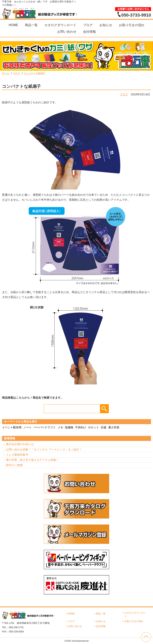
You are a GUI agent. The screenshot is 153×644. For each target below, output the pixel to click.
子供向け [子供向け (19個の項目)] (80, 427)
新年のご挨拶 (14, 465)
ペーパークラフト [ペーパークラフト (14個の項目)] (45, 427)
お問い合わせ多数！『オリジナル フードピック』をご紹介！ (44, 449)
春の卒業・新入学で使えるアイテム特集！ (32, 460)
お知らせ (106, 25)
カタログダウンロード (60, 25)
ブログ (88, 25)
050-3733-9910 (136, 15)
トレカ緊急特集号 (17, 455)
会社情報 (89, 32)
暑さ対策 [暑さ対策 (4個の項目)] (114, 427)
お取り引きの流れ (132, 25)
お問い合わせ (67, 32)
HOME (13, 25)
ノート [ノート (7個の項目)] (27, 427)
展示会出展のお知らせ (20, 444)
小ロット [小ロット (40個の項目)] (93, 427)
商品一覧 (31, 25)
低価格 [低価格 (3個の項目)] (69, 427)
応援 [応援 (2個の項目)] (104, 427)
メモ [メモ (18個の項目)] (60, 427)
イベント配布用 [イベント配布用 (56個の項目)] (12, 427)
